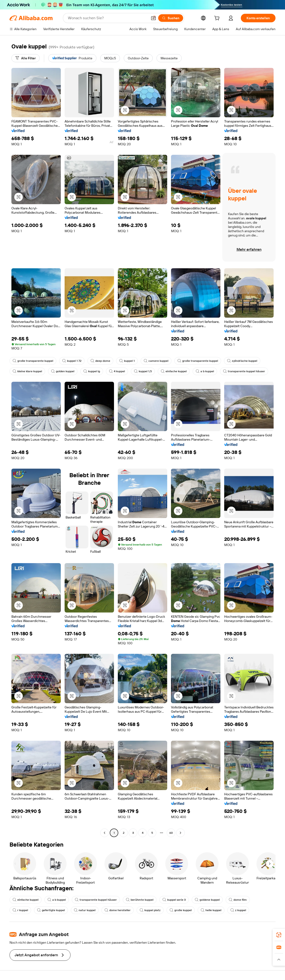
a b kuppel (205, 371)
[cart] (218, 19)
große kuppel (181, 910)
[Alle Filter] (26, 58)
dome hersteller (118, 910)
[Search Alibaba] (107, 18)
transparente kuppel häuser (244, 371)
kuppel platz (150, 910)
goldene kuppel (207, 900)
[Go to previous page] (104, 833)
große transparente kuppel (33, 361)
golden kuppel (63, 371)
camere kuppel (156, 361)
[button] (153, 18)
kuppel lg (92, 371)
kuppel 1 (127, 361)
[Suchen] (171, 18)
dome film (238, 900)
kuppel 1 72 (72, 361)
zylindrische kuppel (242, 361)
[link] (279, 935)
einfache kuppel (174, 371)
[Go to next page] (180, 833)
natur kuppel (85, 910)
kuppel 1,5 (143, 371)
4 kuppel (117, 371)
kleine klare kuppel (27, 371)
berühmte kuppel (140, 900)
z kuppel (238, 910)
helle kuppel (211, 910)
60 (171, 833)
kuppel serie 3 (174, 900)
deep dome (100, 361)
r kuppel (20, 910)
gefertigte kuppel (51, 910)
